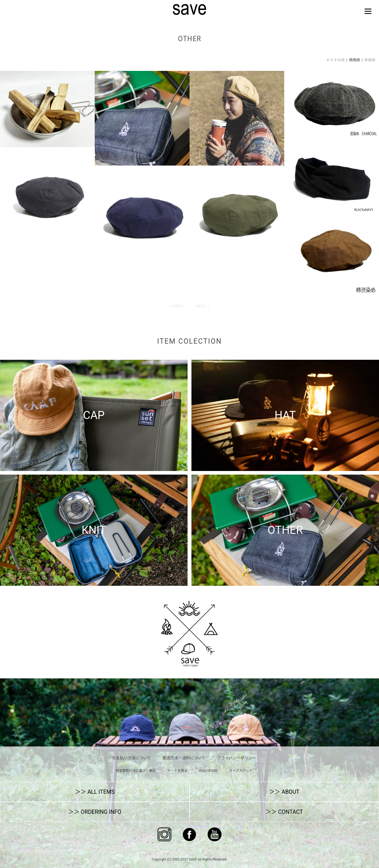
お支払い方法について (131, 758)
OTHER (285, 530)
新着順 (370, 60)
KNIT (94, 530)
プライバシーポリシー (237, 758)
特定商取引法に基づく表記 (136, 771)
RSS (202, 771)
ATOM (213, 771)
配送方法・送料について (184, 758)
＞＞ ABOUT (284, 792)
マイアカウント (241, 771)
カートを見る (178, 771)
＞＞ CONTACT (284, 812)
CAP (94, 415)
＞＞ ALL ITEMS (95, 792)
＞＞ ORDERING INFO (95, 812)
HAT (285, 415)
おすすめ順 (335, 60)
